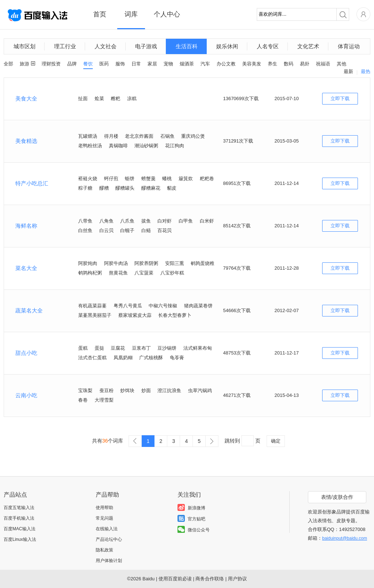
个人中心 (167, 14)
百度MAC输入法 (20, 529)
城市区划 (24, 46)
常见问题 (104, 518)
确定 (276, 441)
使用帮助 (104, 508)
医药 (104, 64)
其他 (341, 64)
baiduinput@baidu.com (345, 538)
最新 (348, 71)
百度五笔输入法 (19, 508)
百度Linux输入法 (20, 539)
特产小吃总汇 (32, 183)
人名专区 (268, 46)
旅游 (24, 64)
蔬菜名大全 (29, 310)
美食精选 (26, 141)
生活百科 (187, 46)
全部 (8, 64)
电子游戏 (146, 46)
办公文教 (226, 64)
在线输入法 (107, 529)
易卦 (305, 64)
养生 (272, 64)
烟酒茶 (187, 64)
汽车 (205, 64)
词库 (131, 14)
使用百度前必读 (175, 579)
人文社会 (106, 46)
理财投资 (51, 64)
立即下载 (340, 98)
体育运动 (349, 46)
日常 (136, 64)
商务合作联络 (210, 579)
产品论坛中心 (109, 539)
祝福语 (323, 64)
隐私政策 (104, 550)
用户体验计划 (109, 561)
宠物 (168, 64)
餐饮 (88, 64)
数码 (289, 64)
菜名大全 (26, 268)
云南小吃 (26, 395)
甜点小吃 (26, 353)
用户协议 (237, 579)
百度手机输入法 (19, 518)
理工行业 (65, 46)
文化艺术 (308, 46)
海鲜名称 (26, 226)
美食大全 (26, 98)
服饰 (120, 64)
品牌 (72, 64)
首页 (100, 14)
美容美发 (252, 64)
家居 (152, 64)
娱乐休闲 (227, 46)
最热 (366, 71)
